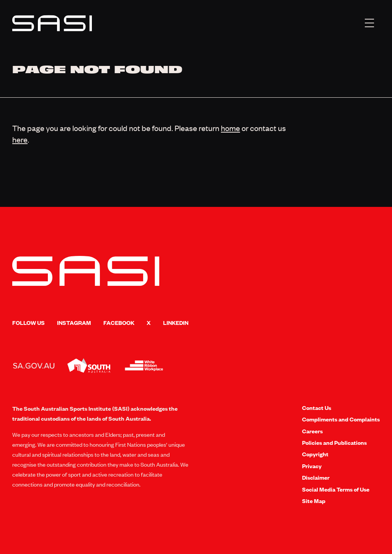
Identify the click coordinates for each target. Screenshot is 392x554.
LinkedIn (176, 323)
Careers (312, 431)
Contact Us (317, 408)
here (20, 139)
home (230, 128)
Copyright (315, 454)
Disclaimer (316, 477)
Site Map (314, 501)
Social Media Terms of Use (336, 489)
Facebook (119, 323)
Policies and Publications (334, 443)
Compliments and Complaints (341, 419)
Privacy (312, 466)
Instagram (74, 323)
